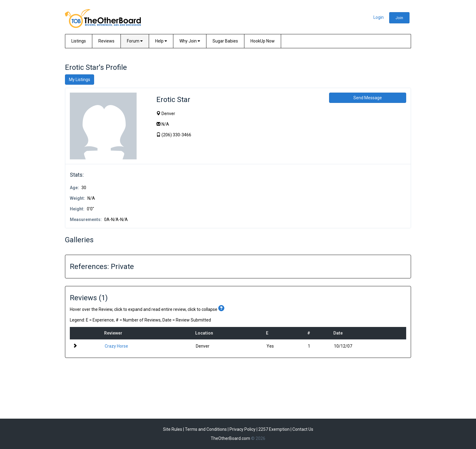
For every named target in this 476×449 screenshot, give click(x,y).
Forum (135, 41)
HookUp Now (263, 41)
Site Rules (173, 429)
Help (161, 41)
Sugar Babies (225, 41)
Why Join (190, 41)
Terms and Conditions (206, 429)
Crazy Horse (116, 346)
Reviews (106, 41)
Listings (79, 41)
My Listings (80, 80)
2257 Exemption (274, 429)
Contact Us (303, 429)
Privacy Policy (243, 429)
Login (379, 17)
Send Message (368, 98)
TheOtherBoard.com (230, 438)
